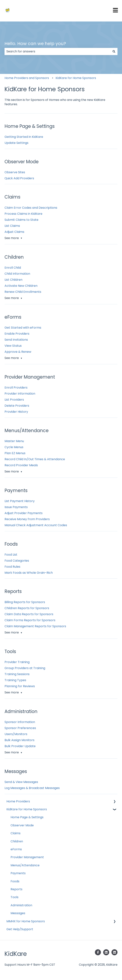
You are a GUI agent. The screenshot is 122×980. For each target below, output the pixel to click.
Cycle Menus (14, 447)
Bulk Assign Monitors (19, 740)
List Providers (14, 400)
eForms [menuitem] (16, 849)
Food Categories (17, 561)
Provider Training (17, 662)
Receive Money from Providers (27, 519)
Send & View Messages (21, 782)
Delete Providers (17, 406)
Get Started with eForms (23, 328)
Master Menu (14, 441)
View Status (13, 346)
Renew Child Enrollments (23, 292)
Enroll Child (13, 268)
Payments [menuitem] (18, 873)
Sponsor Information (20, 722)
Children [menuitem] (17, 841)
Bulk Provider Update (20, 746)
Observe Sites (15, 172)
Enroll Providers (16, 388)
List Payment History (20, 501)
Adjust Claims (14, 232)
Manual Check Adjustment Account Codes (36, 525)
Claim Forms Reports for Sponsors (30, 620)
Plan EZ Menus (15, 453)
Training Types (15, 680)
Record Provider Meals (21, 465)
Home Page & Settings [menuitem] (27, 817)
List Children (13, 280)
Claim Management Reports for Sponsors (35, 626)
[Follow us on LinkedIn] (106, 952)
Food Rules (12, 567)
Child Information (17, 274)
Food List (11, 555)
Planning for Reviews (20, 686)
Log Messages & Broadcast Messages (32, 788)
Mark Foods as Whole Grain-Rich (29, 573)
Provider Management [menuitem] (27, 857)
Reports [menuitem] (16, 889)
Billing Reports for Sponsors (25, 602)
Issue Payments (16, 507)
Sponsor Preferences (20, 728)
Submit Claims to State (21, 220)
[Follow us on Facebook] (98, 952)
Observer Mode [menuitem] (22, 825)
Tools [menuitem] (14, 897)
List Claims (12, 226)
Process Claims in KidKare (23, 214)
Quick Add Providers (19, 178)
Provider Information (20, 394)
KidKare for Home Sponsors (76, 78)
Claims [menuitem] (16, 833)
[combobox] (57, 51)
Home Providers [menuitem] (18, 801)
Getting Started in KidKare (24, 137)
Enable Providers (17, 334)
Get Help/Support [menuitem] (20, 929)
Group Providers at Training (25, 668)
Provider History (16, 412)
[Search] (114, 51)
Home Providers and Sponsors (27, 78)
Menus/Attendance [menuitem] (25, 865)
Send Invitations (16, 340)
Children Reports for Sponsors (27, 608)
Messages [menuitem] (18, 913)
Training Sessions (17, 674)
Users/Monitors (16, 734)
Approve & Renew (18, 352)
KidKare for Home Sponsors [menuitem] (27, 809)
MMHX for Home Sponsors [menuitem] (26, 921)
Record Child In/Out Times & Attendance (35, 459)
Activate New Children (21, 286)
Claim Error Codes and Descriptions (31, 208)
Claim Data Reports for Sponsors (29, 614)
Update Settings (16, 143)
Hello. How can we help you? (35, 44)
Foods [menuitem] (15, 881)
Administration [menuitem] (21, 905)
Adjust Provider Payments (24, 513)
